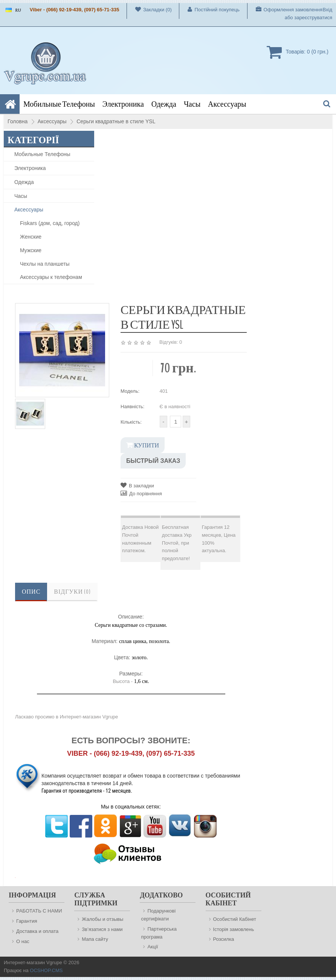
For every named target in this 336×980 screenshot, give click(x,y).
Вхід (328, 10)
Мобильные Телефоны (59, 104)
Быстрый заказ (153, 461)
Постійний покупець (209, 9)
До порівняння (141, 493)
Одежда (164, 104)
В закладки (137, 485)
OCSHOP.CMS (46, 970)
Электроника (123, 104)
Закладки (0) (149, 9)
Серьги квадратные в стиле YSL (116, 121)
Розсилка (224, 939)
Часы (192, 104)
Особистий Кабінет (235, 919)
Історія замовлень (234, 929)
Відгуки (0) (72, 592)
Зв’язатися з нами (102, 929)
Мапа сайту (95, 939)
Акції (153, 947)
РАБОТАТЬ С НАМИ (39, 911)
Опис (31, 592)
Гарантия (27, 921)
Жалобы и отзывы (102, 919)
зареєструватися (313, 18)
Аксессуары (227, 104)
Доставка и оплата (37, 931)
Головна (18, 121)
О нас (23, 941)
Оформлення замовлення (285, 9)
